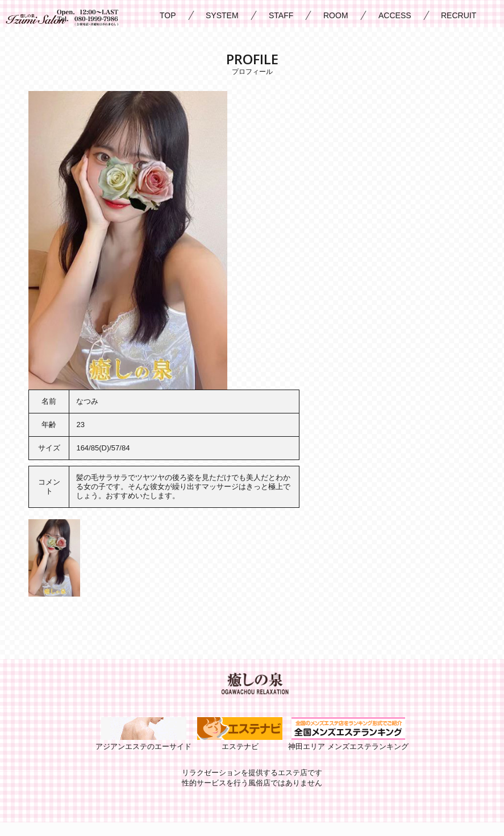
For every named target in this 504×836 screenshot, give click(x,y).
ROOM (336, 15)
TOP (168, 15)
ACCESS (395, 15)
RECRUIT (459, 15)
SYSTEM (222, 15)
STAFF (281, 15)
